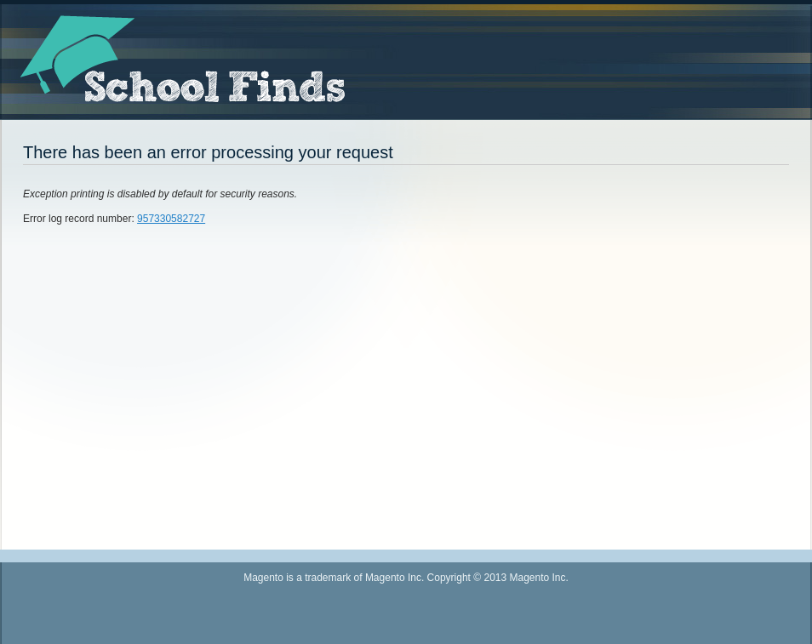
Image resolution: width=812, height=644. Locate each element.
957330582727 (171, 219)
